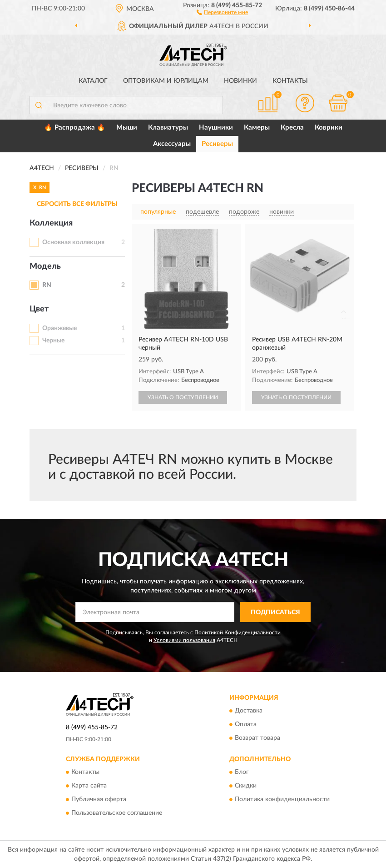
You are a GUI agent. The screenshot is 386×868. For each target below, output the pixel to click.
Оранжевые (59, 328)
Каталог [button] (93, 81)
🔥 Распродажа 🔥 (75, 128)
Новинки (240, 81)
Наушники (216, 128)
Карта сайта (89, 786)
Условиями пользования (184, 640)
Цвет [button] (39, 309)
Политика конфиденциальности (282, 800)
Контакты (290, 81)
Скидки (246, 786)
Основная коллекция (73, 242)
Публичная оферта (99, 800)
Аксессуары (172, 144)
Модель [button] (45, 266)
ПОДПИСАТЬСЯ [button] (275, 612)
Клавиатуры (168, 128)
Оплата (246, 724)
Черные (53, 341)
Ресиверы (217, 144)
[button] (222, 12)
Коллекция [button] (51, 223)
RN (47, 285)
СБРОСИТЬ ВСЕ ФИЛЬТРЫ (77, 204)
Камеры (257, 128)
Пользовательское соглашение (117, 813)
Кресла (292, 128)
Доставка (249, 711)
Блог (242, 773)
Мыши (127, 128)
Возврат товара (257, 738)
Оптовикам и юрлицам (166, 81)
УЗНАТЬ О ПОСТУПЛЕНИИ (183, 397)
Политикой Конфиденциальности (238, 632)
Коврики (329, 128)
